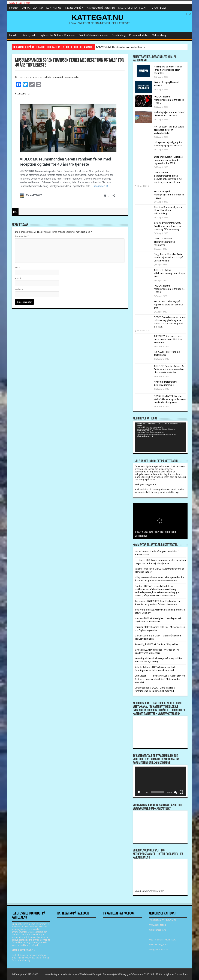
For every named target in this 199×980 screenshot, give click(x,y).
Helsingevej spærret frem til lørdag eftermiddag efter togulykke (168, 70)
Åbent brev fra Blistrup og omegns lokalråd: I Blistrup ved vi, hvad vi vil (160, 679)
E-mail (18, 278)
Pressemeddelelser (139, 35)
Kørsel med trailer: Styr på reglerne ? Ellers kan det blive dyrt (169, 305)
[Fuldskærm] (181, 792)
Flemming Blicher (143, 658)
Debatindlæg (119, 35)
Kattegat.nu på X (74, 8)
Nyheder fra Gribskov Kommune (58, 35)
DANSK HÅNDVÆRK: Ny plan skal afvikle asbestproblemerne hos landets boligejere (170, 399)
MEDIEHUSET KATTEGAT (132, 8)
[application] (160, 437)
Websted (20, 289)
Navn (18, 268)
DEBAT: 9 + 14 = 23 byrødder (164, 644)
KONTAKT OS (54, 8)
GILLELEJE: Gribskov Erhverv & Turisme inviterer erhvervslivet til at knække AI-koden (169, 369)
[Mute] (176, 792)
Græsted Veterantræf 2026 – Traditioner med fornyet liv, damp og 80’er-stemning (168, 226)
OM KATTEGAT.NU (32, 8)
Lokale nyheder (29, 35)
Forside (13, 35)
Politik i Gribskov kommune (93, 35)
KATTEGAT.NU (98, 17)
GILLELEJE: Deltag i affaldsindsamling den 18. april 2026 (170, 273)
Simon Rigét (141, 644)
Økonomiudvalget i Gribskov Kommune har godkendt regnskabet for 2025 (168, 160)
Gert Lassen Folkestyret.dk (151, 676)
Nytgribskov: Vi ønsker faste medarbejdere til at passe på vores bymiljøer (169, 257)
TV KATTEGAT (158, 8)
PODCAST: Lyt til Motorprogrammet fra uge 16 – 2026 (169, 100)
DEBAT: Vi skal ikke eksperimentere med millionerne (121, 47)
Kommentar (22, 236)
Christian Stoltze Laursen (147, 627)
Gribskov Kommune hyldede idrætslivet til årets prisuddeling (168, 210)
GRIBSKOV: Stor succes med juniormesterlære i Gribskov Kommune (168, 339)
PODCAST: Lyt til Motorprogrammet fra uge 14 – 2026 (169, 289)
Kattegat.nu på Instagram (101, 8)
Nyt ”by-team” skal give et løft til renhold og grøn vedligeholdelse (169, 130)
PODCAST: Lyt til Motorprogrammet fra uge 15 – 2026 (169, 195)
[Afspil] (139, 792)
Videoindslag (159, 35)
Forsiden (14, 8)
